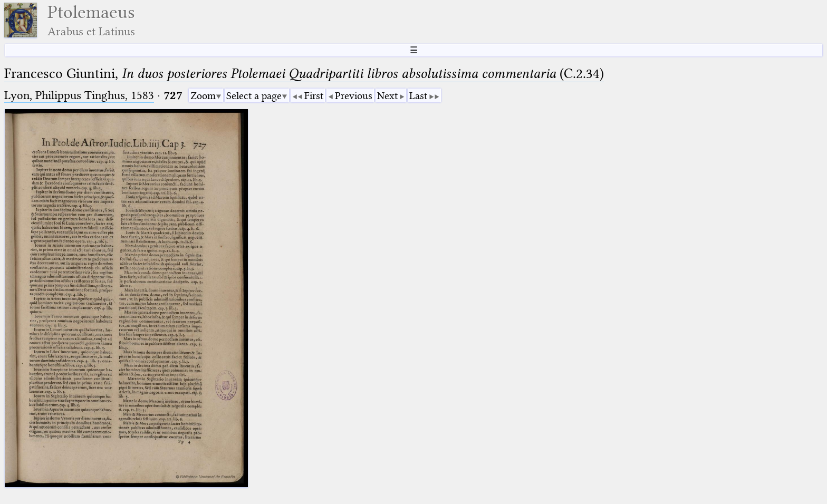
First (314, 96)
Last (418, 96)
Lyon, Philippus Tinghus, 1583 (79, 95)
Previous (354, 96)
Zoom (203, 96)
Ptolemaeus (91, 20)
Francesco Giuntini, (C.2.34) (304, 74)
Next (387, 96)
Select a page (254, 96)
